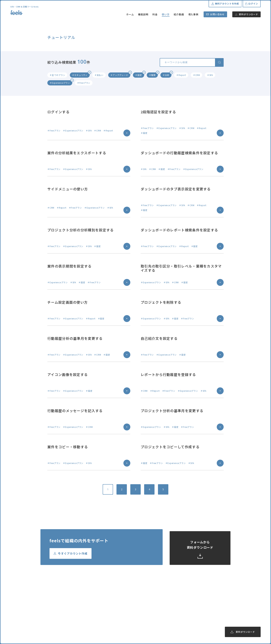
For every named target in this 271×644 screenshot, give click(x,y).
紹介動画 (179, 14)
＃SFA (210, 75)
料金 (155, 14)
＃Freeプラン (84, 83)
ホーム (130, 14)
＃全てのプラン (57, 75)
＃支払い (99, 75)
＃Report (181, 75)
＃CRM (197, 75)
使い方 (166, 14)
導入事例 (193, 14)
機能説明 (143, 14)
